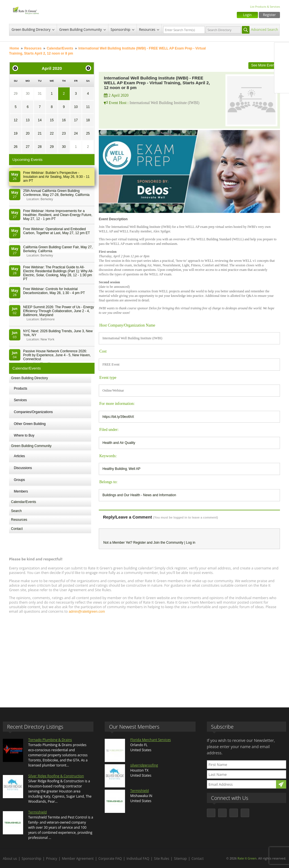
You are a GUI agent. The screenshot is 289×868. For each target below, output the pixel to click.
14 (40, 120)
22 (52, 133)
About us (10, 859)
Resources (147, 30)
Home (14, 48)
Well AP (135, 469)
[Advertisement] (144, 658)
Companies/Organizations (33, 412)
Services (20, 400)
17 (76, 120)
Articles (19, 456)
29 (16, 94)
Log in (191, 543)
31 (40, 94)
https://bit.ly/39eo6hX (118, 417)
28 (40, 147)
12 (16, 120)
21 (40, 133)
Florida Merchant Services (150, 740)
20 (28, 133)
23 (64, 133)
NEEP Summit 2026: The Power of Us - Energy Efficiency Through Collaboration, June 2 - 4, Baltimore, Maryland (59, 311)
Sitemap (180, 859)
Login (247, 15)
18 (88, 120)
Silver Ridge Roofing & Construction (56, 776)
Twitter (282, 62)
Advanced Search (264, 30)
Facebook (282, 50)
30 (28, 94)
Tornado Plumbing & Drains (50, 740)
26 (16, 147)
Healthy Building (115, 469)
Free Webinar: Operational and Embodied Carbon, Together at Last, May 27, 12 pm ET (57, 231)
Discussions (23, 468)
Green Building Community (81, 30)
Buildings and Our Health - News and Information (139, 495)
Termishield (38, 812)
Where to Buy (24, 435)
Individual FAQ (138, 859)
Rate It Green (247, 858)
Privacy (52, 859)
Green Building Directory (31, 30)
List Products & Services (265, 7)
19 (16, 133)
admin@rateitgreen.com (87, 612)
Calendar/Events (60, 48)
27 (28, 147)
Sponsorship (121, 30)
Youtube (282, 86)
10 (76, 107)
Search (16, 511)
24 (76, 133)
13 (28, 120)
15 (52, 120)
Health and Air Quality (119, 443)
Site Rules (162, 859)
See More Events (264, 65)
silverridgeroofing (144, 765)
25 (88, 133)
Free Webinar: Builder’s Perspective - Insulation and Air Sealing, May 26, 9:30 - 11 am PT (56, 177)
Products (20, 388)
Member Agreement (78, 859)
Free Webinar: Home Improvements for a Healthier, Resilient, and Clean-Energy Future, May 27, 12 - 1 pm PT (58, 215)
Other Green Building (30, 424)
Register (269, 15)
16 (64, 120)
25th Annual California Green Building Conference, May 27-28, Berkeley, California (56, 193)
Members (21, 491)
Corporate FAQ (110, 859)
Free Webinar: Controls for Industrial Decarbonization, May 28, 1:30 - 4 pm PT (54, 291)
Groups (19, 480)
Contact (17, 529)
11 (88, 107)
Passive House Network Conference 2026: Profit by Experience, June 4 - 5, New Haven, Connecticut (57, 355)
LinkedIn (282, 74)
